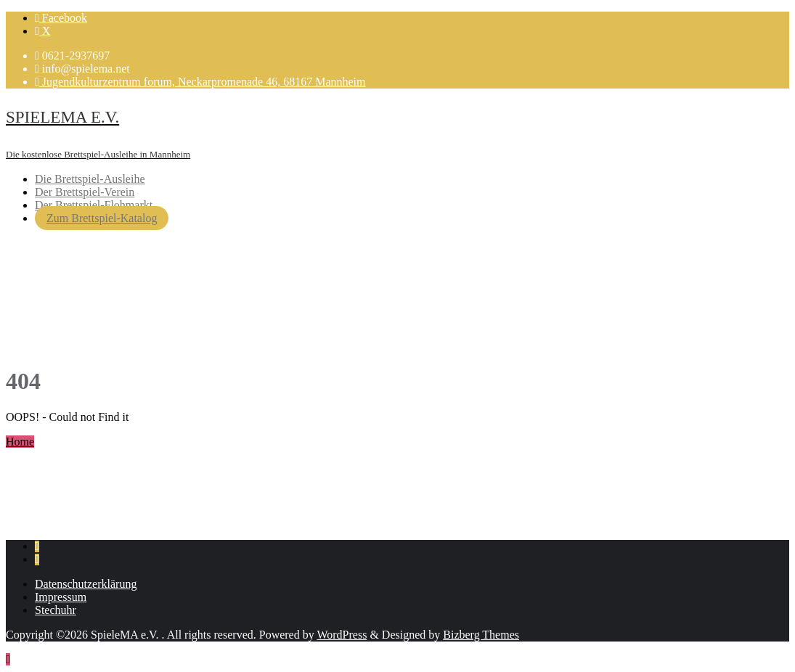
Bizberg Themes (481, 635)
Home (20, 442)
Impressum (61, 597)
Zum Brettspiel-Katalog (102, 218)
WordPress (342, 635)
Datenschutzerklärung (86, 584)
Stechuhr (56, 610)
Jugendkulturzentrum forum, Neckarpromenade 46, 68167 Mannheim (200, 82)
